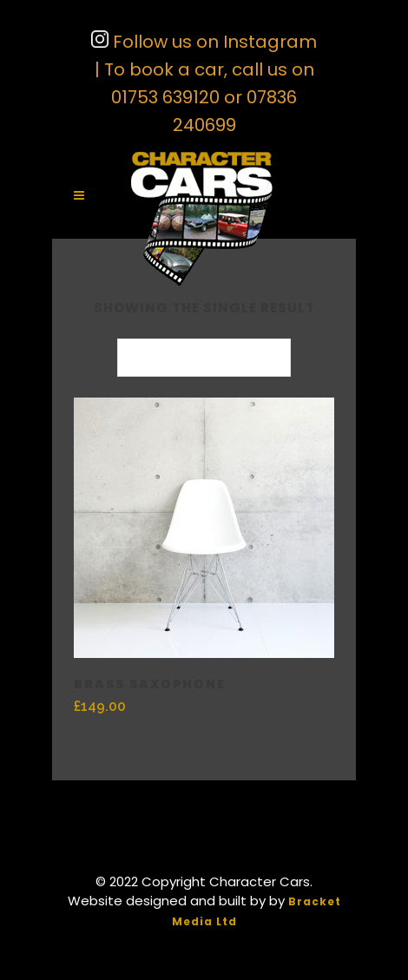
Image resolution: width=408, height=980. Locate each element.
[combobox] (204, 358)
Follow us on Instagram (213, 42)
